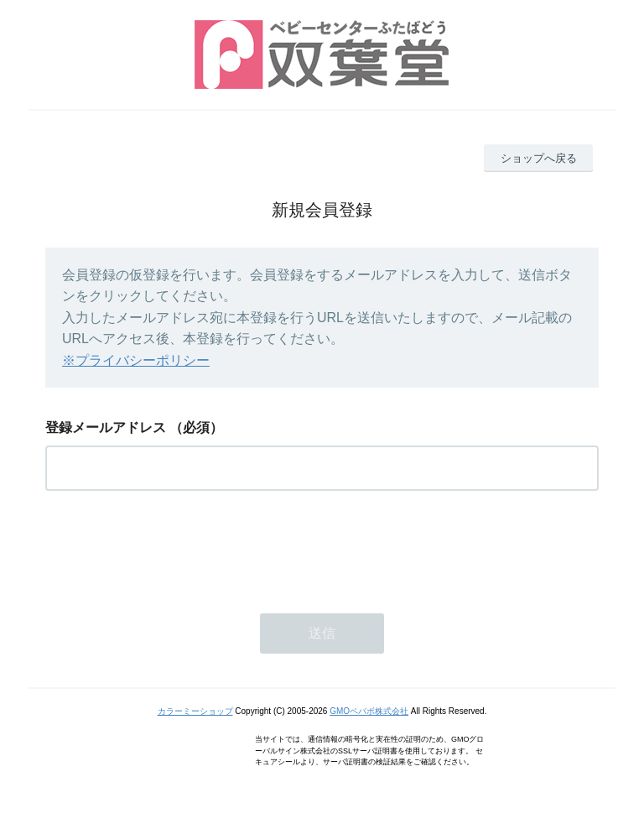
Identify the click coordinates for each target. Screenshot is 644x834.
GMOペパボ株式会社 (369, 711)
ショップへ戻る (539, 158)
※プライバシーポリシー (136, 360)
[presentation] (173, 547)
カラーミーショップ (195, 711)
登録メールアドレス (106, 427)
